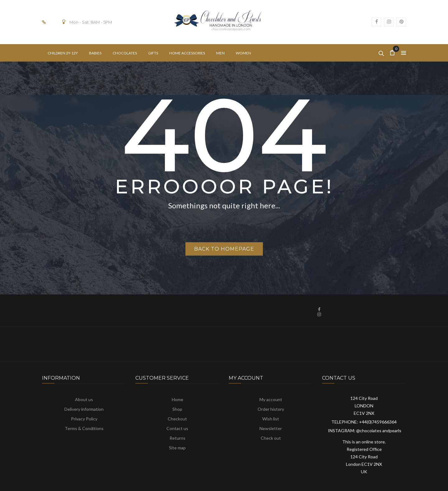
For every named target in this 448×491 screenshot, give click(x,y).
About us (84, 399)
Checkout (177, 419)
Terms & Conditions (84, 428)
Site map (177, 448)
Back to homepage (224, 249)
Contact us (177, 428)
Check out (271, 438)
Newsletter (271, 428)
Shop (177, 409)
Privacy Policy (84, 419)
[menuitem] (63, 53)
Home (177, 399)
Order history (271, 409)
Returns (177, 438)
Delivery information (84, 409)
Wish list (271, 419)
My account (271, 399)
